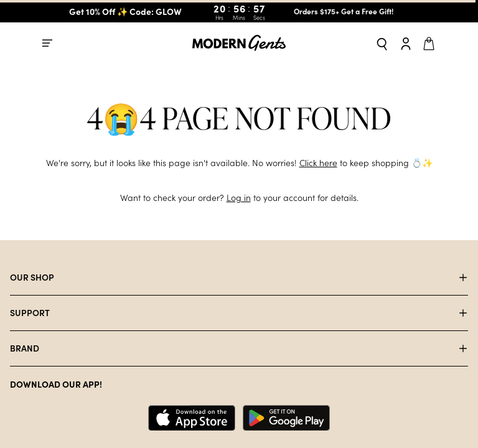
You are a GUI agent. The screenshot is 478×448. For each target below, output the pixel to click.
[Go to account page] (406, 43)
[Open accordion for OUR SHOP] (239, 278)
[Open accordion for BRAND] (239, 348)
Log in (239, 198)
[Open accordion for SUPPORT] (239, 313)
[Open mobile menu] (47, 43)
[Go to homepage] (239, 43)
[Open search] (382, 43)
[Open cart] (431, 43)
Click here (317, 163)
